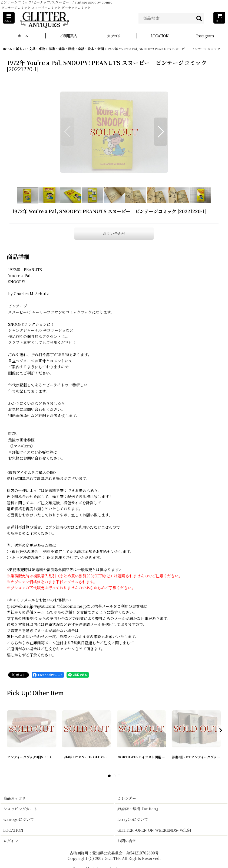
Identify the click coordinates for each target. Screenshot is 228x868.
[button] (9, 18)
